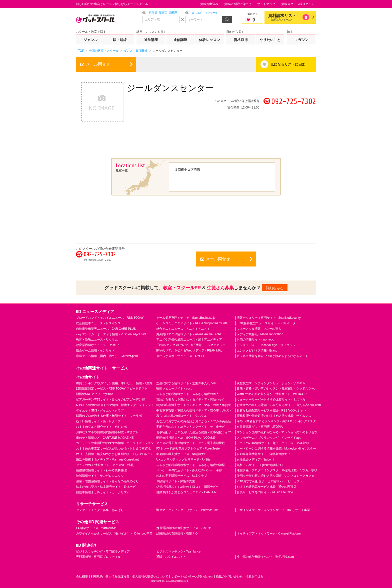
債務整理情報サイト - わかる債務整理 (101, 470)
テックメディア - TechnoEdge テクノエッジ (266, 345)
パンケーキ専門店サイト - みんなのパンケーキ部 (189, 470)
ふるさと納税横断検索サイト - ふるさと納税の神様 (191, 465)
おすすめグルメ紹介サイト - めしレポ (101, 427)
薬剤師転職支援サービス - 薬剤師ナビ (182, 454)
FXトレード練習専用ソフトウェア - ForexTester (188, 448)
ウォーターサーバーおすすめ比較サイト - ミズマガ (271, 399)
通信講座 (180, 40)
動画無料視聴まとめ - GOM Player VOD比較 (186, 438)
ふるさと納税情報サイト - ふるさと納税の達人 (188, 394)
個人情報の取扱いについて (150, 576)
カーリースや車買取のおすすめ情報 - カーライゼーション (115, 443)
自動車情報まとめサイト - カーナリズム (103, 492)
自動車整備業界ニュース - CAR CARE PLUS (106, 329)
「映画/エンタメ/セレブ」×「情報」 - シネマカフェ (191, 345)
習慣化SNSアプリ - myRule (94, 394)
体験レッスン (209, 40)
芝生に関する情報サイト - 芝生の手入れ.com (186, 383)
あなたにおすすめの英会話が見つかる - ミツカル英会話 (194, 421)
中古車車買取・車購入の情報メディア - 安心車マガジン (194, 410)
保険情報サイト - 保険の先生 (176, 481)
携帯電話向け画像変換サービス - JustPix (183, 528)
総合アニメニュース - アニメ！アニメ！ (183, 329)
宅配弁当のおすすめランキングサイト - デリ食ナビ (191, 427)
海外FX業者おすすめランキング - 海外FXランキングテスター (278, 421)
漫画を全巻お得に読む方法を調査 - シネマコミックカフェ (276, 476)
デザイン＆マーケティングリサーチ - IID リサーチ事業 (273, 510)
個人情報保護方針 (117, 576)
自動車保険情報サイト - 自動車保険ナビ (264, 454)
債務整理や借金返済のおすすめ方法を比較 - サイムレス (274, 416)
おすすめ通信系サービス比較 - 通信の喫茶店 (267, 487)
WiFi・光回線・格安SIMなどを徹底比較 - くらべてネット (114, 454)
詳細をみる (275, 288)
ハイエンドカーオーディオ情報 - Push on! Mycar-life (111, 334)
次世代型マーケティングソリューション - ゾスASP (271, 383)
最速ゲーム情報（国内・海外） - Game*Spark (107, 356)
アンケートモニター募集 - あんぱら (100, 510)
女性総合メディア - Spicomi (255, 459)
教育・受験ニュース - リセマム (97, 339)
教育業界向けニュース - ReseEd (98, 345)
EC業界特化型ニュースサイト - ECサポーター (268, 323)
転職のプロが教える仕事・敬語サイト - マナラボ (109, 416)
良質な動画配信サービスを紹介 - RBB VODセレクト (272, 410)
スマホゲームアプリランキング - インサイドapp (269, 438)
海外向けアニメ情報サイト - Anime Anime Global (189, 334)
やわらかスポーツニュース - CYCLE (181, 356)
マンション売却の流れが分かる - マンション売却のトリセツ (277, 432)
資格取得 (241, 40)
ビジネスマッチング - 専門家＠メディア (103, 551)
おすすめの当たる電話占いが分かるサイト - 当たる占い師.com (279, 405)
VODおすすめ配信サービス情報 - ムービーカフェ (270, 481)
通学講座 (151, 40)
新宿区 (163, 12)
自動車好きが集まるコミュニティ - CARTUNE (187, 492)
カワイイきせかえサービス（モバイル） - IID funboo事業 (114, 533)
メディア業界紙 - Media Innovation (260, 334)
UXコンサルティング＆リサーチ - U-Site (183, 459)
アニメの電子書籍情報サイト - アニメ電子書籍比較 (191, 443)
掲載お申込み (209, 4)
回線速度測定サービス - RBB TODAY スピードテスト (112, 388)
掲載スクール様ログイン (298, 4)
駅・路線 (120, 40)
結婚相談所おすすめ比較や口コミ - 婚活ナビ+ (187, 487)
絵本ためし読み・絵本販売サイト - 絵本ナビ (106, 487)
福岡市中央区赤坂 (187, 170)
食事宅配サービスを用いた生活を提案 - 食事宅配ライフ (194, 432)
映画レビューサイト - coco (174, 388)
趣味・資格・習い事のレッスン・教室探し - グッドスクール (277, 388)
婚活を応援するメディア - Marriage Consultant (107, 459)
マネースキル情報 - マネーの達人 (259, 329)
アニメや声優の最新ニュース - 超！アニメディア (189, 339)
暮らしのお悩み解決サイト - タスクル (182, 416)
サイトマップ (266, 4)
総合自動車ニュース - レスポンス (98, 323)
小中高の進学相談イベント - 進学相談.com (265, 557)
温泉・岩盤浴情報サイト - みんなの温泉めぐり (107, 481)
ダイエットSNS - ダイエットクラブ (100, 410)
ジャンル (90, 40)
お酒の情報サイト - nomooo (255, 339)
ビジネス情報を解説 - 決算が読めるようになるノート (273, 356)
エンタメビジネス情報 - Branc (257, 350)
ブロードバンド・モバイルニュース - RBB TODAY (110, 318)
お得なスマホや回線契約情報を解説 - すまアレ (107, 432)
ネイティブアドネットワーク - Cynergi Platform (269, 533)
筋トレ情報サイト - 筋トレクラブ (98, 421)
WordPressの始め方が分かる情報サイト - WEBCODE (273, 394)
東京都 (153, 12)
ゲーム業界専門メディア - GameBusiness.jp (186, 318)
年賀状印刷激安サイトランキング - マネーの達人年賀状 (194, 405)
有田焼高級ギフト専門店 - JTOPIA (260, 427)
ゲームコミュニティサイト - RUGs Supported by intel (192, 323)
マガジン (301, 40)
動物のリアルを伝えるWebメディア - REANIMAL (189, 350)
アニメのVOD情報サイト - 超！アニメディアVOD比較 (273, 443)
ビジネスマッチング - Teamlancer (179, 551)
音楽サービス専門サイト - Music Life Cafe (265, 492)
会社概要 (82, 576)
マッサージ (212, 12)
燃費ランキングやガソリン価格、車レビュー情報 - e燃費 (114, 383)
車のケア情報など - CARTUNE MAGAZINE (105, 438)
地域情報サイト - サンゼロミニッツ (100, 476)
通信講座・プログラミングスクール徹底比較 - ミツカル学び (277, 470)
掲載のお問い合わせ (238, 4)
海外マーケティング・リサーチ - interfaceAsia (187, 510)
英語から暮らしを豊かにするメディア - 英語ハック (191, 399)
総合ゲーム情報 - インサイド (95, 350)
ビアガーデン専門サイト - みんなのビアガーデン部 (110, 399)
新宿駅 (173, 12)
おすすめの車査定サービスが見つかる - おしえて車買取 (113, 448)
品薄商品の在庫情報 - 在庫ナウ (177, 533)
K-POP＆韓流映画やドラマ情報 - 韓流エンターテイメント (115, 405)
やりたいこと (270, 40)
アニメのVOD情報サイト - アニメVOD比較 (105, 465)
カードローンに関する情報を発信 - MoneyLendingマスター (276, 448)
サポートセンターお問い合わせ (192, 576)
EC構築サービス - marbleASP (96, 528)
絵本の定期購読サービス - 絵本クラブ (182, 476)
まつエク (197, 12)
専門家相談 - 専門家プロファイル (98, 557)
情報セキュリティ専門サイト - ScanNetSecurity (269, 318)
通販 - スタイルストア (171, 557)
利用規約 (97, 576)
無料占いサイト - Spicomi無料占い (260, 465)
